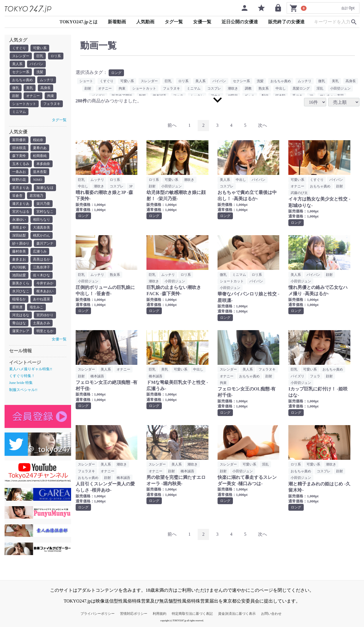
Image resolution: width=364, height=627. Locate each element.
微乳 (16, 88)
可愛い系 (40, 48)
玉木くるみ (21, 164)
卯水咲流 (19, 148)
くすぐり (19, 48)
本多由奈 (43, 164)
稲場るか (19, 299)
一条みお (19, 172)
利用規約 (160, 614)
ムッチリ (47, 80)
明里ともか (45, 331)
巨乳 (40, 56)
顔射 (16, 96)
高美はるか (42, 259)
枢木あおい (45, 291)
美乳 (30, 88)
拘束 (51, 96)
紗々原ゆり (21, 243)
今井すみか (45, 283)
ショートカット (24, 104)
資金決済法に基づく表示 (237, 614)
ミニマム (19, 112)
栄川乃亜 (43, 204)
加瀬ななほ (45, 188)
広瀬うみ (40, 251)
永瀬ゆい (19, 220)
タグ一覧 (174, 22)
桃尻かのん (42, 235)
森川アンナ (45, 243)
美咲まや (19, 227)
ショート (86, 81)
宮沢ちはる (21, 212)
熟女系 (264, 88)
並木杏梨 (40, 172)
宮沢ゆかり (45, 315)
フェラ (315, 376)
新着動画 (117, 22)
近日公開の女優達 (240, 22)
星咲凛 (17, 307)
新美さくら (21, 283)
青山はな (19, 323)
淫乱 (320, 88)
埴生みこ (36, 307)
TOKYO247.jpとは (78, 22)
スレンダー (21, 56)
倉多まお (19, 259)
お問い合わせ (271, 614)
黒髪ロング (301, 88)
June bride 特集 (21, 383)
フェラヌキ (52, 104)
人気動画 (145, 22)
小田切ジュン (340, 88)
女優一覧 (202, 22)
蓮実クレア (21, 331)
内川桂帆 (19, 267)
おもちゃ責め (22, 80)
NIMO (38, 180)
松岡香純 (40, 156)
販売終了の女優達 (286, 22)
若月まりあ (21, 188)
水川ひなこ (21, 291)
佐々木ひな (42, 275)
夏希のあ (40, 148)
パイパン (36, 64)
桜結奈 (38, 140)
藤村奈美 (19, 251)
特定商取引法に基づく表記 (192, 614)
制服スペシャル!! (23, 390)
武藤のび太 (299, 193)
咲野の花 (19, 180)
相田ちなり (42, 220)
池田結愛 (19, 275)
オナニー (33, 96)
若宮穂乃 (36, 196)
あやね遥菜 (42, 299)
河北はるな (21, 315)
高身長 (45, 88)
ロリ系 (56, 56)
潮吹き (233, 88)
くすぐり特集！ (22, 376)
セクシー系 (21, 72)
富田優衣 (19, 140)
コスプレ (214, 88)
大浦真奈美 (42, 227)
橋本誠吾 (97, 376)
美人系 (17, 64)
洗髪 (40, 72)
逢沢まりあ (21, 204)
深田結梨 (19, 235)
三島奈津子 (42, 267)
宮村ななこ (45, 212)
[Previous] (172, 126)
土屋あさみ (42, 323)
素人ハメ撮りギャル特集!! (31, 369)
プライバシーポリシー (98, 614)
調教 (248, 88)
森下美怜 (19, 156)
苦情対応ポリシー (134, 614)
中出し (281, 88)
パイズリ (297, 376)
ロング (116, 73)
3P (131, 186)
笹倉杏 (17, 196)
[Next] (262, 126)
